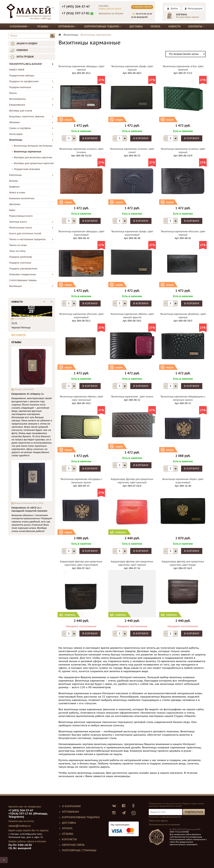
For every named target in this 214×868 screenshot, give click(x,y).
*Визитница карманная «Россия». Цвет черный (183, 233)
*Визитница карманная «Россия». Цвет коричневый (81, 316)
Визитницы (16, 140)
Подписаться (194, 812)
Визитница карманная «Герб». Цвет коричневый (183, 481)
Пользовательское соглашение (164, 825)
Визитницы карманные (28, 152)
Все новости (18, 335)
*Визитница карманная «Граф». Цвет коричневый (132, 233)
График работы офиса (110, 9)
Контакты (196, 27)
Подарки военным (20, 87)
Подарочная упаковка (27, 169)
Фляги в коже (17, 193)
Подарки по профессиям (24, 81)
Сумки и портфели (20, 128)
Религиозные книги (21, 228)
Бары (12, 210)
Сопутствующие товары (23, 280)
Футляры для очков (21, 111)
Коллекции (16, 286)
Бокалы (14, 181)
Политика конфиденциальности (165, 817)
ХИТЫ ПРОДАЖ (25, 57)
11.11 (14, 323)
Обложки (15, 122)
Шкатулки (15, 204)
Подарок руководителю (23, 269)
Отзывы (44, 27)
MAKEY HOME (17, 70)
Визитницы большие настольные (33, 146)
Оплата (155, 27)
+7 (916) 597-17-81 (76, 13)
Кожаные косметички (22, 198)
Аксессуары (16, 134)
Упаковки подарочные (23, 274)
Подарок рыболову (21, 257)
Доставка (136, 27)
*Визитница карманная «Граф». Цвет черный (132, 68)
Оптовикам (67, 27)
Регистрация (195, 9)
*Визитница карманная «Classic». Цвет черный (183, 151)
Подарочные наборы (22, 76)
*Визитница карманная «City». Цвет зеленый (183, 68)
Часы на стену (17, 251)
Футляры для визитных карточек (33, 158)
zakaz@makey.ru (19, 826)
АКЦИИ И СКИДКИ (27, 44)
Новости (174, 27)
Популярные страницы (79, 850)
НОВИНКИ (22, 50)
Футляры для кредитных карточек (34, 163)
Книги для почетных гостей (25, 234)
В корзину (90, 138)
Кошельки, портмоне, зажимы (27, 117)
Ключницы (15, 175)
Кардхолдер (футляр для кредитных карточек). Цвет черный (132, 563)
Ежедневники (17, 105)
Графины (14, 187)
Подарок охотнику (20, 263)
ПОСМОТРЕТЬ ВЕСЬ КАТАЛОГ (31, 64)
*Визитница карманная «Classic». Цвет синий (132, 151)
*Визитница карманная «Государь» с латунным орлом (81, 481)
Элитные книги (18, 222)
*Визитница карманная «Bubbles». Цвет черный (183, 316)
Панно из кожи (18, 245)
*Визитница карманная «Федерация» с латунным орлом (183, 398)
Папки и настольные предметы (27, 239)
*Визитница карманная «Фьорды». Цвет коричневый (81, 233)
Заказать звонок (142, 7)
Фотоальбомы (17, 99)
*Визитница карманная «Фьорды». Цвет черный (81, 68)
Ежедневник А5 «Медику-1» (28, 394)
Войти (174, 9)
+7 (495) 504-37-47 (76, 7)
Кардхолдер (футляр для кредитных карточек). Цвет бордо (183, 563)
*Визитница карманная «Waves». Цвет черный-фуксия (132, 316)
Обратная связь (73, 845)
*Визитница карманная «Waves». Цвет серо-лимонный (81, 398)
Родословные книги (21, 216)
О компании (19, 27)
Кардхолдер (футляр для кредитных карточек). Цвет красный (132, 481)
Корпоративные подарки (103, 27)
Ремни (13, 93)
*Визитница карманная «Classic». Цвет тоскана (81, 151)
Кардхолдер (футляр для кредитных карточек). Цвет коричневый (81, 563)
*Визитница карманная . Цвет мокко (132, 397)
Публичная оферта (158, 821)
